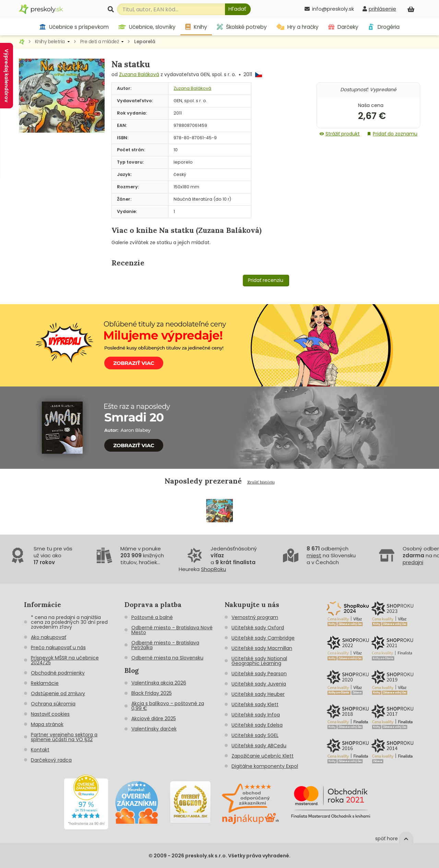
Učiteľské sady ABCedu (259, 746)
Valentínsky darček (154, 729)
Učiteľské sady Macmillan (262, 648)
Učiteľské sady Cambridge (263, 638)
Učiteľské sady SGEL (255, 735)
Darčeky (343, 27)
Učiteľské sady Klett (255, 704)
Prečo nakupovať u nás (58, 647)
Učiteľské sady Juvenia (259, 684)
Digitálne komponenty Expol (265, 766)
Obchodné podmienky (58, 673)
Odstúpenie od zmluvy (58, 693)
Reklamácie (45, 683)
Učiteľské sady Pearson (259, 674)
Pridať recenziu (266, 280)
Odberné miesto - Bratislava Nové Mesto (172, 630)
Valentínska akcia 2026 (159, 683)
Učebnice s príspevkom (74, 27)
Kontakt (40, 750)
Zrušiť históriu (261, 482)
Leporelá (145, 41)
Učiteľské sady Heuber (258, 694)
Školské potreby (242, 27)
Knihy (196, 27)
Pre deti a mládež (100, 41)
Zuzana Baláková (139, 74)
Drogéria (384, 27)
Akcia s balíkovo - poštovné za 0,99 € (168, 706)
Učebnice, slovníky (147, 27)
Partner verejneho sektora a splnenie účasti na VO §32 (64, 737)
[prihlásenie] (379, 9)
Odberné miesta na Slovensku (167, 658)
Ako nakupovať (49, 637)
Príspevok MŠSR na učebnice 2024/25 (65, 660)
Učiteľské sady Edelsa (257, 725)
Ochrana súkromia (53, 704)
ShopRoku (213, 569)
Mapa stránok (47, 724)
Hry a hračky (298, 27)
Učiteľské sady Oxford (258, 628)
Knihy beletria (50, 41)
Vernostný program (255, 617)
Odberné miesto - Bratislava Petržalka (165, 645)
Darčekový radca (51, 760)
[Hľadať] (238, 9)
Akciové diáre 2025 (154, 718)
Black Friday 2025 (152, 693)
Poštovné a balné (152, 617)
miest (314, 555)
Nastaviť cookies (50, 714)
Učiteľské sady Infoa (256, 715)
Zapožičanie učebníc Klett (263, 756)
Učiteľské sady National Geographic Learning (259, 661)
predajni (413, 562)
